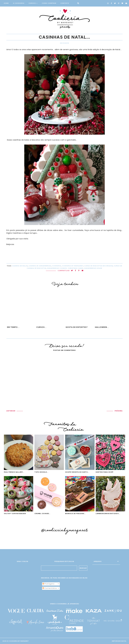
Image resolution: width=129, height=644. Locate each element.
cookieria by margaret (73, 266)
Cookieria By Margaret (19, 641)
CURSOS (32, 3)
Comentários (50, 588)
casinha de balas (20, 266)
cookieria (57, 266)
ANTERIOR (11, 411)
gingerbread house (93, 268)
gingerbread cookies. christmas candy (65, 268)
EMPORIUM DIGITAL (119, 641)
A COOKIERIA (19, 3)
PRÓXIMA (119, 411)
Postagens (48, 584)
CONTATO (65, 3)
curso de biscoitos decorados (99, 266)
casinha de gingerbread (40, 266)
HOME (6, 3)
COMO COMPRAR (49, 3)
